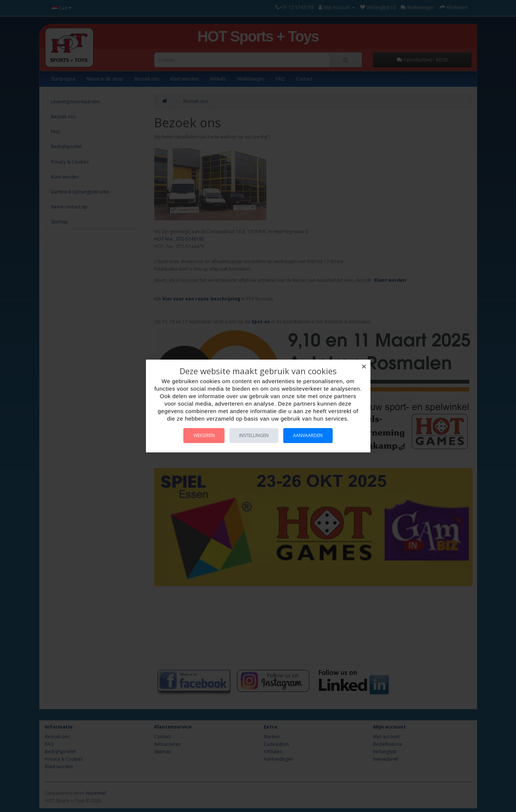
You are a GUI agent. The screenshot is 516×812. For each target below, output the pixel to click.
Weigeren (201, 435)
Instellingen (254, 435)
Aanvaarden (311, 435)
